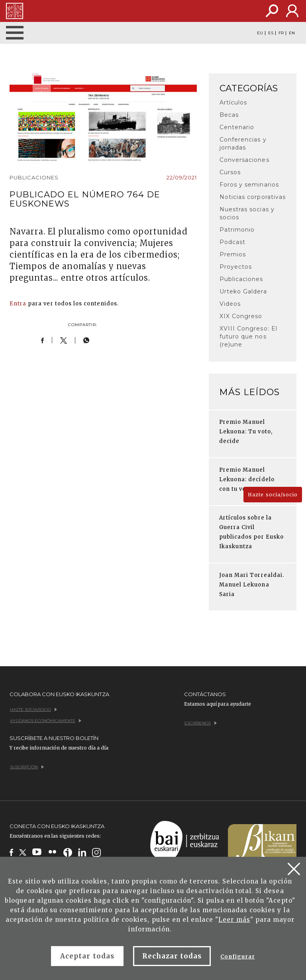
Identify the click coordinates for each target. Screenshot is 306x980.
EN (292, 33)
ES (271, 33)
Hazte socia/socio (273, 495)
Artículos (233, 102)
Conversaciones (244, 160)
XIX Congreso (241, 316)
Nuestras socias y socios (247, 213)
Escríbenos (201, 723)
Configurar (237, 957)
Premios (233, 254)
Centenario (237, 127)
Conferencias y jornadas (243, 144)
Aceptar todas (87, 956)
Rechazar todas (172, 956)
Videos (230, 304)
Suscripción (27, 767)
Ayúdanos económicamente (46, 721)
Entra (18, 304)
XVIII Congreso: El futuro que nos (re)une (248, 337)
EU (260, 33)
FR (281, 33)
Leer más (234, 920)
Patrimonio (237, 230)
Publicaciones (241, 279)
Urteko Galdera (243, 291)
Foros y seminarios (249, 185)
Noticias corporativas (253, 197)
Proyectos (236, 267)
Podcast (232, 242)
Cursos (230, 172)
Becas (229, 115)
